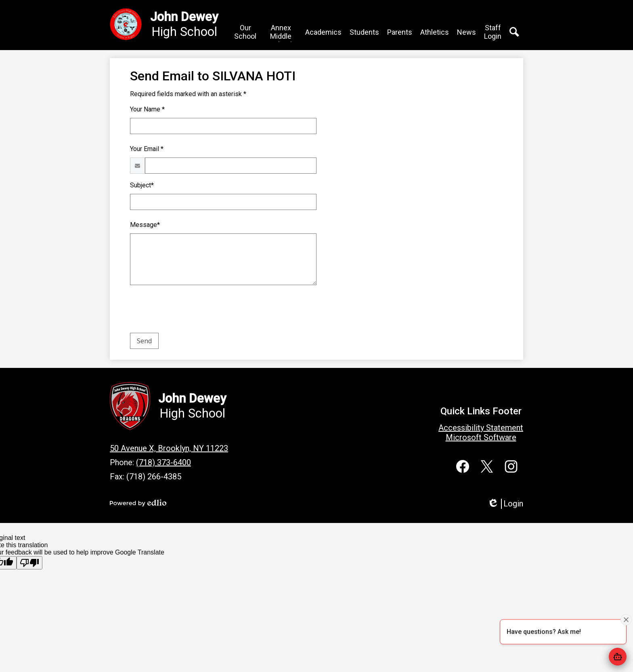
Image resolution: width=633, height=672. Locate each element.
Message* (145, 226)
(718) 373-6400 (163, 462)
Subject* (142, 186)
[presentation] (191, 311)
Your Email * (147, 150)
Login (505, 504)
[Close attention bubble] (626, 619)
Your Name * (147, 110)
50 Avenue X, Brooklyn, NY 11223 (169, 448)
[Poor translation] (29, 563)
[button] (257, 33)
